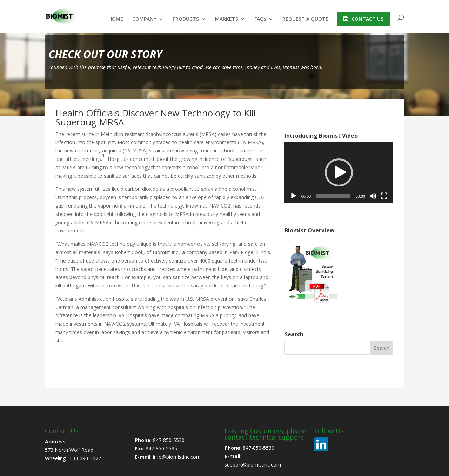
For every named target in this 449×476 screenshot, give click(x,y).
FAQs (260, 19)
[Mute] (373, 196)
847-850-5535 (161, 448)
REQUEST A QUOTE (305, 19)
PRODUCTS (186, 19)
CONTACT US (367, 19)
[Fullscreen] (384, 196)
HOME (116, 19)
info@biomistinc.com (177, 457)
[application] (339, 173)
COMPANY (144, 19)
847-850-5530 (169, 440)
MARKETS (227, 19)
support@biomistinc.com (253, 465)
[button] (339, 172)
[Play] (294, 196)
